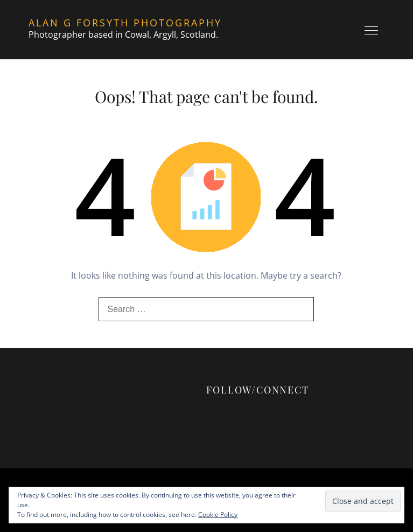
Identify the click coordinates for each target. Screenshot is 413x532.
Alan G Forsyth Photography (125, 23)
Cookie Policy (218, 514)
